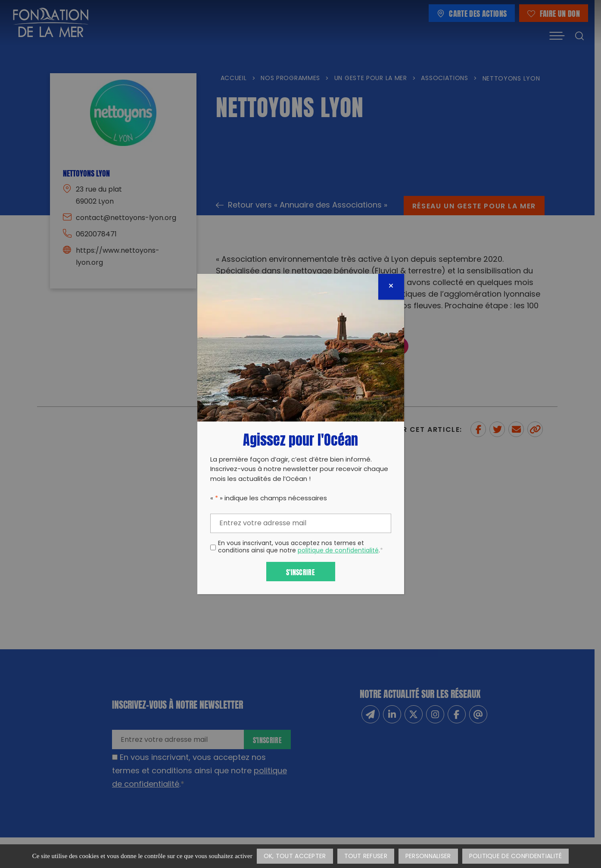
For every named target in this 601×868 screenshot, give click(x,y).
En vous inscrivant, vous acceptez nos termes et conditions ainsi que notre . (300, 548)
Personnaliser (428, 857)
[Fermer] (391, 287)
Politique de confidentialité (516, 857)
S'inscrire (300, 572)
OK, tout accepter (295, 857)
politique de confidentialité (338, 551)
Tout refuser (366, 857)
